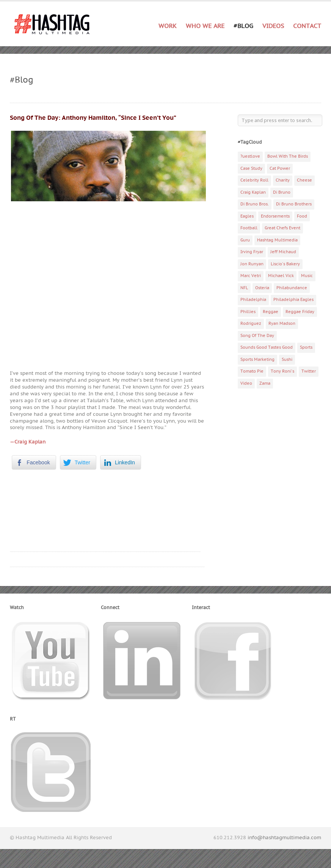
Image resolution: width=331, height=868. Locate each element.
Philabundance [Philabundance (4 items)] (292, 288)
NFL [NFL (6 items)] (244, 288)
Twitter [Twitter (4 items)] (309, 371)
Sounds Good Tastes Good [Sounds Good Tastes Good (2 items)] (267, 347)
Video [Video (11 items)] (246, 383)
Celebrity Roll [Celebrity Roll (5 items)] (254, 180)
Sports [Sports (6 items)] (306, 347)
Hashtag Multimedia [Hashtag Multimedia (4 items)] (277, 240)
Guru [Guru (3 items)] (245, 240)
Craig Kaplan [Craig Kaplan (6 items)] (253, 192)
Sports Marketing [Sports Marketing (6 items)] (257, 360)
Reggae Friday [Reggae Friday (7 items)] (300, 312)
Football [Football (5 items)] (249, 228)
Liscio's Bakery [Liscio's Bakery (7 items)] (285, 264)
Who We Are (205, 26)
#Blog (243, 26)
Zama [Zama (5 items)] (265, 383)
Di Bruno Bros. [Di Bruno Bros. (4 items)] (255, 204)
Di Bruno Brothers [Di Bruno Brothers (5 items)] (294, 204)
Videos (273, 26)
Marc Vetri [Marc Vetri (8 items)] (251, 276)
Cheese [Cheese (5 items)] (304, 180)
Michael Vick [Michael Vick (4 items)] (281, 276)
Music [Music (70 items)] (307, 276)
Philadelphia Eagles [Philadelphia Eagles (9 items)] (293, 300)
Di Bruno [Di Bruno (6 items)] (282, 192)
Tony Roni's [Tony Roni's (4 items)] (282, 371)
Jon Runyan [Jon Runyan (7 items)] (252, 264)
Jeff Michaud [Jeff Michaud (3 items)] (283, 252)
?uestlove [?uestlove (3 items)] (250, 156)
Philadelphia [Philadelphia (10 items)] (253, 300)
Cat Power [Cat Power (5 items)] (280, 168)
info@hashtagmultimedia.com (284, 838)
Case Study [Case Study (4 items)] (251, 168)
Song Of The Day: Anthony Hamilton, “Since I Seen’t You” (93, 118)
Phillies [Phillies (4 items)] (248, 312)
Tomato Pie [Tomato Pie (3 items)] (252, 371)
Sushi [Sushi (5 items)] (287, 360)
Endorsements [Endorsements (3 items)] (275, 216)
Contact (307, 26)
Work (168, 26)
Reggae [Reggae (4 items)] (271, 312)
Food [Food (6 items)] (302, 216)
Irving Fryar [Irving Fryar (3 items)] (252, 252)
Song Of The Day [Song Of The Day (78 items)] (257, 336)
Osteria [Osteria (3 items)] (262, 288)
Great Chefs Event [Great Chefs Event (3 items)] (282, 228)
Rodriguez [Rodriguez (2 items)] (251, 324)
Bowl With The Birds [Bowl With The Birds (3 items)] (288, 156)
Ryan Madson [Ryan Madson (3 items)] (282, 324)
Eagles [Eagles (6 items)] (247, 216)
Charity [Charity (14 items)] (283, 180)
